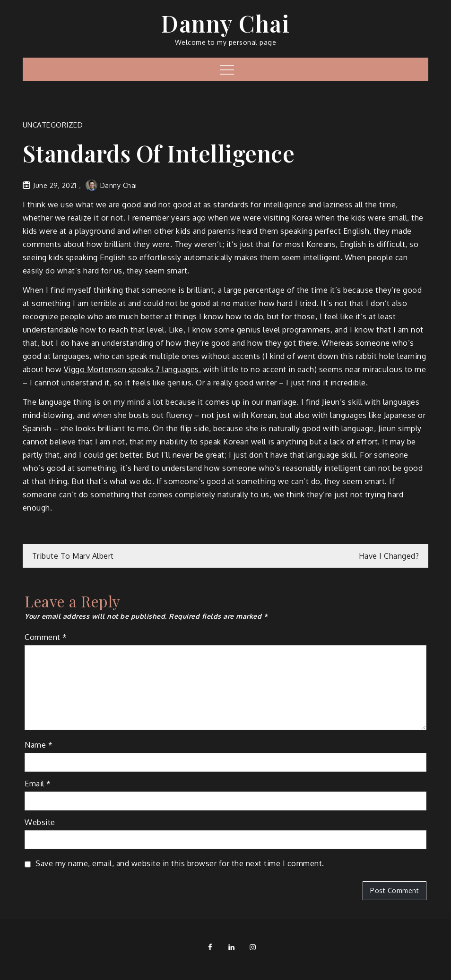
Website (40, 822)
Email (38, 784)
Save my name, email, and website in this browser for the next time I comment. (180, 863)
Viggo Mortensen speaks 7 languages (131, 369)
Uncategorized (53, 125)
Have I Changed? (389, 556)
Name (39, 745)
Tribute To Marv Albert (73, 556)
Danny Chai (225, 23)
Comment (46, 637)
